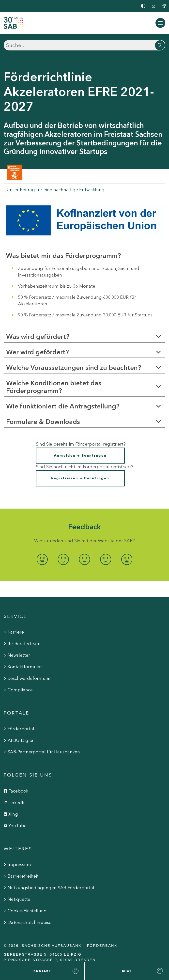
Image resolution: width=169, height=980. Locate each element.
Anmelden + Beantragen (80, 456)
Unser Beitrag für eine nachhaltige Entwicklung (56, 190)
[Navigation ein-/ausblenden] (160, 23)
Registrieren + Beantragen (80, 478)
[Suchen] (84, 45)
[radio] (42, 559)
